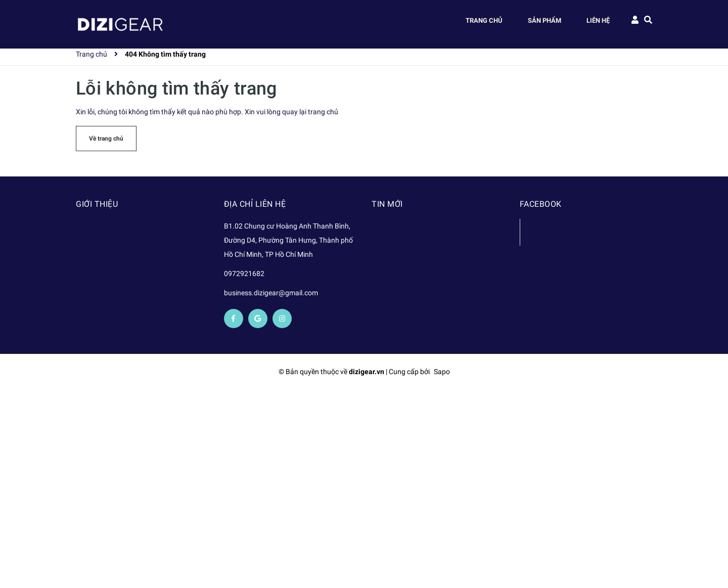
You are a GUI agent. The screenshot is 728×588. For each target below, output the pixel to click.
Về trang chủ (106, 139)
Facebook (553, 232)
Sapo (442, 372)
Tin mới (387, 204)
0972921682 (244, 274)
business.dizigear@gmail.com (271, 293)
